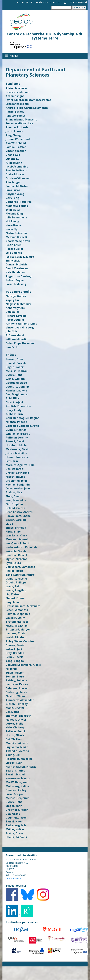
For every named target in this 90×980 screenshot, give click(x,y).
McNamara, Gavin (18, 449)
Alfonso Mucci (15, 335)
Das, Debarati (15, 469)
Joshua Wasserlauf (18, 139)
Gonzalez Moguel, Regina (23, 418)
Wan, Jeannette (16, 500)
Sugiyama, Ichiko (17, 747)
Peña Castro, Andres (19, 512)
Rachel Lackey (15, 112)
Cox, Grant (13, 814)
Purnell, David (15, 441)
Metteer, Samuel (17, 539)
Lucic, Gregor (14, 794)
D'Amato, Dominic (18, 387)
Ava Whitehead (16, 143)
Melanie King (14, 214)
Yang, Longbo (15, 661)
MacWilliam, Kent (17, 782)
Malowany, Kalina (17, 786)
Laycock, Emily (15, 618)
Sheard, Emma (15, 598)
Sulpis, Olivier (15, 673)
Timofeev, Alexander (20, 700)
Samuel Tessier (16, 147)
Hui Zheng (12, 221)
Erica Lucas (13, 190)
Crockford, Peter (17, 810)
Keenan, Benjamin (18, 485)
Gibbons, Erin (14, 414)
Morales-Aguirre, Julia (20, 465)
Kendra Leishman (17, 92)
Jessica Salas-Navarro (20, 257)
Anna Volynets (15, 308)
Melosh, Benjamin (18, 798)
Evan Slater (13, 210)
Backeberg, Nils (16, 825)
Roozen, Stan (14, 359)
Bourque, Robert (16, 555)
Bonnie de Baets (16, 170)
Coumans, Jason (16, 818)
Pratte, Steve (15, 833)
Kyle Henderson (16, 272)
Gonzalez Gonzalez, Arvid (23, 426)
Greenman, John (16, 481)
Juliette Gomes (16, 116)
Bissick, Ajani (14, 402)
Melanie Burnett (17, 237)
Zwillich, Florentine (18, 406)
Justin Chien (14, 245)
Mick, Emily (13, 532)
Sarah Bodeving (16, 284)
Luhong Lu (13, 159)
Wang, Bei (12, 586)
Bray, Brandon (15, 653)
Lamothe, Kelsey (17, 684)
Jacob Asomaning (17, 167)
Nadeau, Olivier (16, 720)
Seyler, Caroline (16, 520)
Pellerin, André (15, 731)
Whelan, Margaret (18, 434)
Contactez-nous (14, 878)
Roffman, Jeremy (17, 438)
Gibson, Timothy (17, 704)
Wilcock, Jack (14, 649)
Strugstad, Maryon (18, 629)
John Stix (11, 331)
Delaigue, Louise (17, 688)
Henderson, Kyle (16, 390)
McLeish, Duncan (17, 371)
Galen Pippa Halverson (21, 343)
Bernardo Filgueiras (19, 202)
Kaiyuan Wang (15, 194)
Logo (64, 2)
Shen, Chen (13, 496)
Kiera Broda (13, 225)
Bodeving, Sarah (16, 692)
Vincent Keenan (16, 151)
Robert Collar (15, 249)
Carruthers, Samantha (20, 567)
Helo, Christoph (16, 727)
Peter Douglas (15, 320)
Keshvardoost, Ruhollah (21, 547)
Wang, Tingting (16, 590)
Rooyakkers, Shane (18, 516)
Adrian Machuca (16, 88)
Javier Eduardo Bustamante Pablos (28, 100)
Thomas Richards (17, 127)
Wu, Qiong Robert (17, 543)
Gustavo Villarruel (18, 178)
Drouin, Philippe (16, 582)
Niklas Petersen (16, 233)
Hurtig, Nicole (15, 735)
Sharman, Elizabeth (19, 716)
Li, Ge (9, 524)
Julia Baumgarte (16, 217)
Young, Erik (13, 755)
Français (75, 2)
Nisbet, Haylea (15, 477)
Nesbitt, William (17, 696)
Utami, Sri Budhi (16, 837)
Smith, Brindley (16, 528)
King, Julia (12, 602)
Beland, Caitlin (15, 508)
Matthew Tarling (17, 206)
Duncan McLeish (16, 264)
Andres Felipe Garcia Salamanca (27, 108)
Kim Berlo (12, 347)
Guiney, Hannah (16, 430)
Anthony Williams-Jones (21, 324)
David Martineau (17, 268)
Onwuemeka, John (18, 488)
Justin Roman (14, 131)
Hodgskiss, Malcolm (19, 759)
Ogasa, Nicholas (16, 559)
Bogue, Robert (15, 367)
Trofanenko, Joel (17, 622)
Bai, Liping (13, 712)
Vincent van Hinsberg (20, 327)
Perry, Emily (14, 410)
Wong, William (15, 379)
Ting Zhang (13, 135)
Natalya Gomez (16, 296)
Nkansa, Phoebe (16, 422)
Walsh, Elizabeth (17, 637)
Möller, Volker (15, 829)
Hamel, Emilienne (17, 457)
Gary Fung (12, 198)
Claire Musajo (15, 174)
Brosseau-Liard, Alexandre (23, 606)
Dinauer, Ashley (16, 790)
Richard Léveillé (16, 316)
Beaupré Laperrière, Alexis (23, 665)
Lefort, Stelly (15, 724)
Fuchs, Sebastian (17, 626)
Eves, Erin (12, 461)
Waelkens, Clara (16, 535)
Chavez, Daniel (15, 645)
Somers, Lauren (16, 677)
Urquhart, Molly (16, 445)
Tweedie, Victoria (17, 751)
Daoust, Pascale (16, 363)
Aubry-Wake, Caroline (20, 641)
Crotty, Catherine (17, 473)
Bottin (30, 2)
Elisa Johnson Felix (18, 104)
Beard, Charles (15, 771)
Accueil (21, 2)
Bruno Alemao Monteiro (21, 120)
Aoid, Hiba (12, 398)
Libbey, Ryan (14, 763)
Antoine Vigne (15, 96)
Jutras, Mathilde (16, 453)
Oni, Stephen (14, 504)
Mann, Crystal (15, 708)
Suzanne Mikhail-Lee (19, 123)
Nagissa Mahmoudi (18, 304)
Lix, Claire (12, 594)
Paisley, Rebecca (17, 680)
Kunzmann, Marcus (18, 778)
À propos (55, 2)
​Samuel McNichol (17, 186)
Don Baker (12, 312)
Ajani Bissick (14, 163)
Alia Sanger (13, 182)
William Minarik (16, 339)
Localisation (41, 2)
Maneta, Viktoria (17, 743)
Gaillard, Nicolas (17, 579)
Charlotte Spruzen (18, 241)
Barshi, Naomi (15, 821)
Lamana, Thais (15, 633)
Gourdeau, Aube (16, 383)
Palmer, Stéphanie (18, 614)
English (84, 2)
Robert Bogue (15, 280)
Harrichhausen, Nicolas (21, 767)
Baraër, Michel (15, 774)
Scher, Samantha (17, 610)
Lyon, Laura (13, 563)
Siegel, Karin (14, 806)
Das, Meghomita (17, 394)
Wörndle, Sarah (16, 551)
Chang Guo (13, 155)
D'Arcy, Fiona (14, 375)
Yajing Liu (12, 300)
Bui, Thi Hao (14, 739)
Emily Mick (13, 261)
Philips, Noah (14, 571)
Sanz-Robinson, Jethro (20, 575)
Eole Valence (14, 253)
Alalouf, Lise (14, 492)
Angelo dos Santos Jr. (20, 276)
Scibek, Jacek (14, 657)
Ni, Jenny (12, 669)
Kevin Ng (12, 229)
